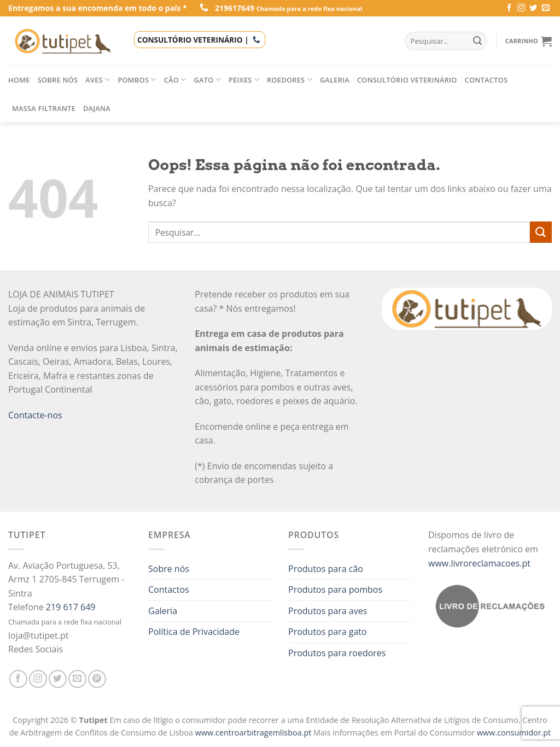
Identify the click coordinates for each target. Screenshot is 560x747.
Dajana (97, 108)
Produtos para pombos (335, 590)
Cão (175, 80)
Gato (208, 80)
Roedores (290, 80)
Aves (98, 80)
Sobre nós (58, 80)
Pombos (137, 80)
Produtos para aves (328, 611)
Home (19, 80)
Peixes (244, 80)
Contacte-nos (35, 415)
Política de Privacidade (194, 632)
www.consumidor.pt (514, 733)
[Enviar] (541, 232)
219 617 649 (71, 607)
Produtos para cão (326, 569)
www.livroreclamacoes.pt (479, 563)
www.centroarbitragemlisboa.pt (254, 733)
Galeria (335, 80)
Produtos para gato (328, 632)
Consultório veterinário (407, 80)
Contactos (486, 80)
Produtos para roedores (337, 653)
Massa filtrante (44, 108)
